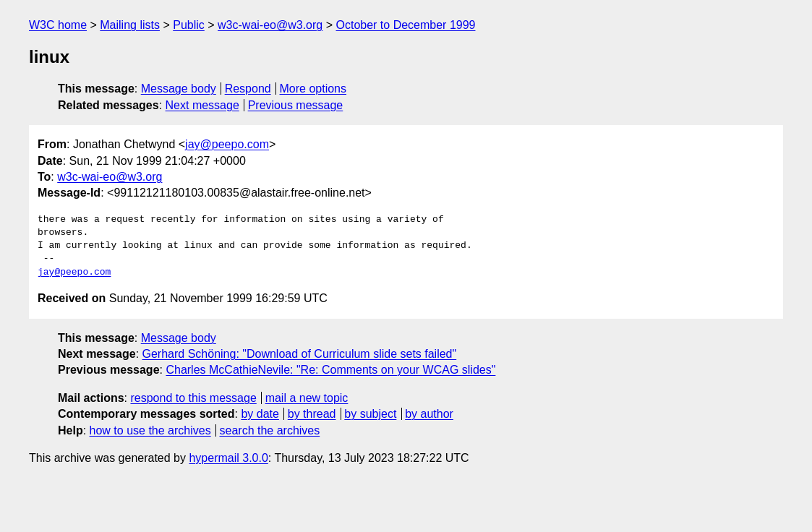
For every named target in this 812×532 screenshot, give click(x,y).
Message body (179, 89)
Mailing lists (130, 25)
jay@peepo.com (227, 144)
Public (189, 25)
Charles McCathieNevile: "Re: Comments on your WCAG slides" (330, 370)
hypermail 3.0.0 (228, 458)
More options (313, 89)
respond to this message (193, 398)
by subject (370, 414)
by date (260, 414)
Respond (248, 89)
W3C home (58, 25)
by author (429, 414)
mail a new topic (307, 398)
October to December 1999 (405, 25)
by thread (312, 414)
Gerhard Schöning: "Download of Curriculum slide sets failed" (300, 354)
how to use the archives (150, 430)
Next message (202, 105)
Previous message (296, 105)
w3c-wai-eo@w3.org (270, 25)
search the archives (270, 430)
